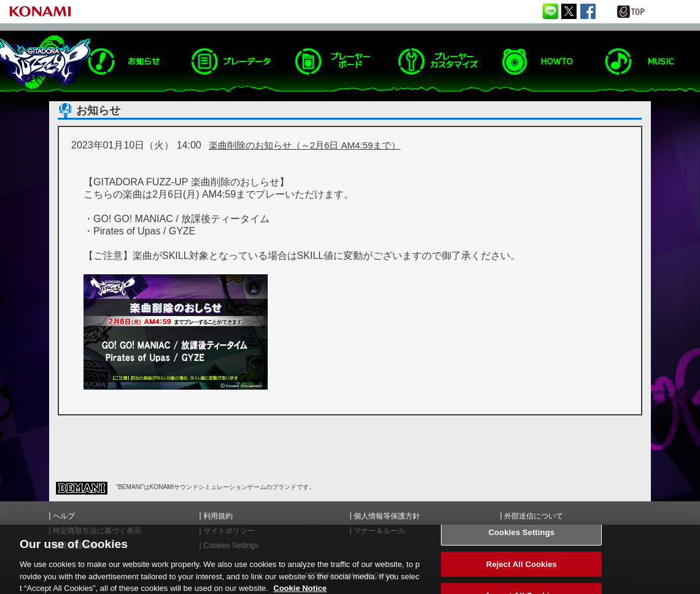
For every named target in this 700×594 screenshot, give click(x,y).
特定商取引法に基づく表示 (97, 531)
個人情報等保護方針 (387, 516)
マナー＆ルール (379, 531)
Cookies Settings (522, 539)
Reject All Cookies (522, 570)
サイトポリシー (229, 531)
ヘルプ (64, 516)
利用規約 (218, 516)
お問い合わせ (526, 531)
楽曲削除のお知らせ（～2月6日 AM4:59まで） (305, 145)
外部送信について (534, 516)
